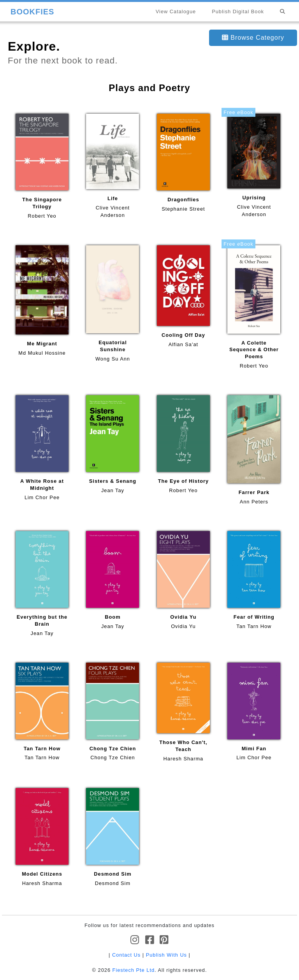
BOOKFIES (32, 12)
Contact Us (126, 955)
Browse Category (253, 38)
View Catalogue (176, 11)
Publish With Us (166, 955)
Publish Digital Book (238, 11)
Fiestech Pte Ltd (134, 970)
